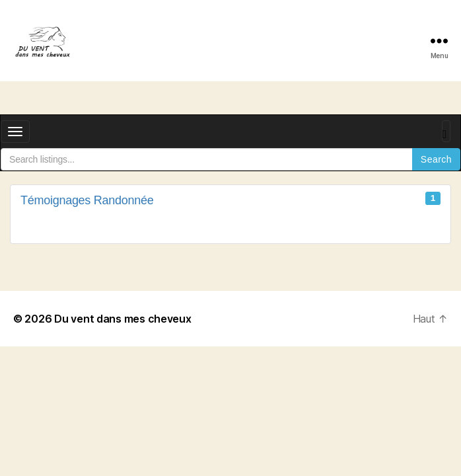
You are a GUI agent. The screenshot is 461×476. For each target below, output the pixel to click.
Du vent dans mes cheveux (123, 319)
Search (436, 159)
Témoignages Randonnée (230, 199)
